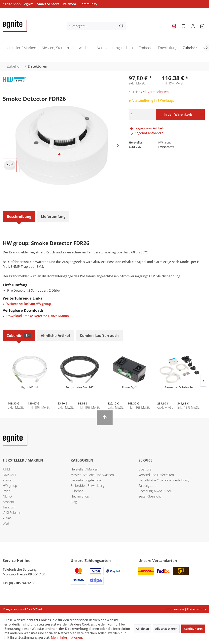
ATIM (6, 469)
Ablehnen (142, 629)
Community (88, 4)
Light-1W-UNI (30, 387)
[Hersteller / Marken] (20, 49)
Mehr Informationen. (67, 637)
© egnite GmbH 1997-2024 (22, 609)
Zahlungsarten (148, 486)
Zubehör (19, 336)
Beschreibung (19, 216)
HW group (10, 486)
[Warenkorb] (203, 26)
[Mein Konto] (193, 26)
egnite (29, 4)
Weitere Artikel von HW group (27, 304)
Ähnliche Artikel (55, 336)
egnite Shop (12, 4)
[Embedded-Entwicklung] (158, 49)
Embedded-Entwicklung (88, 486)
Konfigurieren (193, 629)
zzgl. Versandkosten (155, 92)
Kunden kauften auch (99, 336)
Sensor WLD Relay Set (179, 387)
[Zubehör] (190, 49)
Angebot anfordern (146, 133)
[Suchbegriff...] (96, 26)
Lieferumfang (53, 216)
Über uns (145, 469)
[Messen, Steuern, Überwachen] (67, 49)
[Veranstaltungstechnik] (115, 49)
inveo (7, 491)
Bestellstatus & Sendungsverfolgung (163, 480)
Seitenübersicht (150, 496)
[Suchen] (121, 26)
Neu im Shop (80, 496)
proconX (9, 502)
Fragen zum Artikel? (146, 128)
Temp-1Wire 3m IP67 (80, 387)
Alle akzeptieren (166, 629)
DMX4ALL (10, 475)
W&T (6, 523)
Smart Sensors (48, 4)
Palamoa (69, 4)
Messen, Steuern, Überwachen (92, 475)
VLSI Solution (12, 513)
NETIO (7, 496)
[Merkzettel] (183, 26)
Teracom (9, 507)
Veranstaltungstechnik (86, 480)
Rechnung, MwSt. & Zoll (155, 491)
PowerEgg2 (129, 387)
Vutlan (7, 518)
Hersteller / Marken (84, 469)
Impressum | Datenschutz (186, 609)
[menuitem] (96, 26)
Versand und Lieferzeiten (156, 475)
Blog (74, 502)
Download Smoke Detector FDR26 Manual (36, 316)
